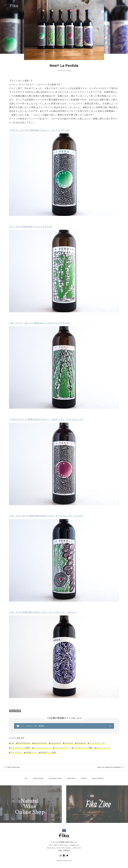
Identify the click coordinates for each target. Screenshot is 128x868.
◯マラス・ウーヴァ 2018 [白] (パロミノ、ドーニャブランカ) (39, 130)
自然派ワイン (31, 752)
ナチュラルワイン (62, 748)
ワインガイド (16, 752)
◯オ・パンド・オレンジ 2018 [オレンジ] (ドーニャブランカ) (39, 323)
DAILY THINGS (98, 778)
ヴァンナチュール (97, 743)
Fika (12, 743)
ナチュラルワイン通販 (83, 748)
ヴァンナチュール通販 (20, 748)
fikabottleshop (24, 743)
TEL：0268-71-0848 (56, 845)
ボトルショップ (103, 748)
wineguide (81, 743)
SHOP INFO (71, 778)
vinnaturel (69, 743)
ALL (26, 778)
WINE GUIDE (38, 778)
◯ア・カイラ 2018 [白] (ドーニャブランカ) (31, 227)
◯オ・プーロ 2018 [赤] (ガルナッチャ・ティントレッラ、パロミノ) (43, 612)
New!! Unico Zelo (12, 767)
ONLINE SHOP (115, 6)
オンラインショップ (42, 748)
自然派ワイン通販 (48, 752)
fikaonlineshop (40, 743)
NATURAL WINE (55, 778)
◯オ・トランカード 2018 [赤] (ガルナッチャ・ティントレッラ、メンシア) (46, 516)
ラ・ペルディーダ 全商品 (33, 726)
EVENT (84, 778)
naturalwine (56, 743)
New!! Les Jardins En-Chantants (110, 767)
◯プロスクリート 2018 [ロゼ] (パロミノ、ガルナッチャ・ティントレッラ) (46, 419)
